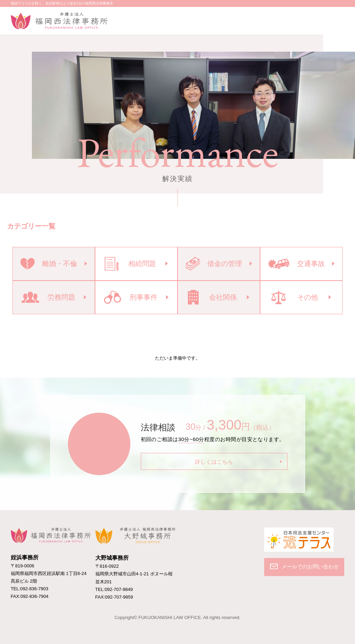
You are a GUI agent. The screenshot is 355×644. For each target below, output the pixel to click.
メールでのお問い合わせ (316, 19)
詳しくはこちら (214, 462)
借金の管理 (214, 264)
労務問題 (48, 297)
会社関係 (212, 297)
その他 (294, 297)
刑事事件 (131, 297)
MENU (339, 19)
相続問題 (130, 264)
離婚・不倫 (49, 264)
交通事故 (296, 264)
